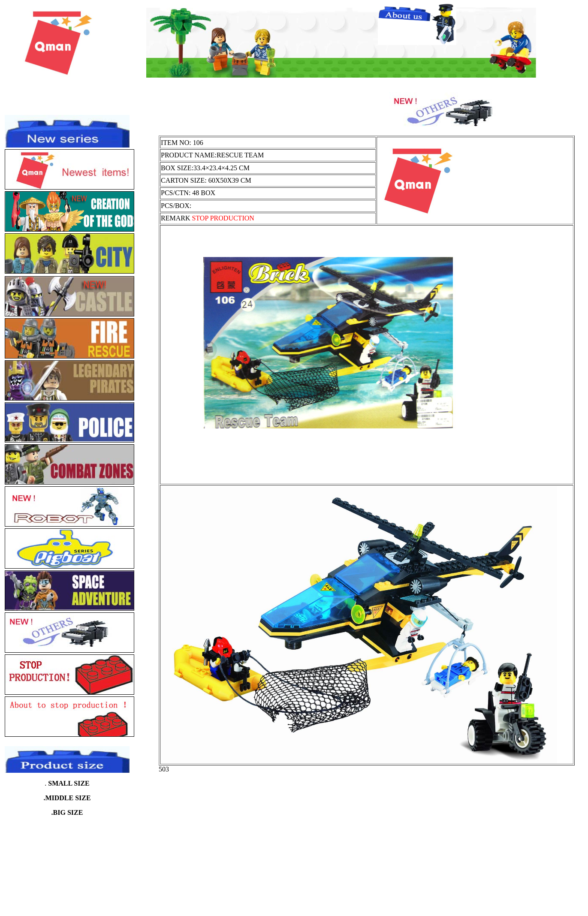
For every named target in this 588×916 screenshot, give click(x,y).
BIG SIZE (68, 812)
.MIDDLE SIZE (67, 798)
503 (164, 769)
